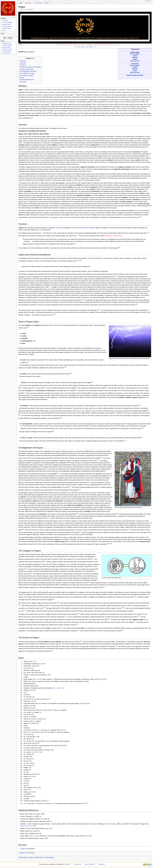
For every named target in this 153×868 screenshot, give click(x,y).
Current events (7, 24)
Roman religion (30, 853)
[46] (70, 487)
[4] (74, 94)
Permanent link (7, 51)
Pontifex (135, 57)
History (47, 3)
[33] (23, 393)
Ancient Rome (39, 858)
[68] (79, 614)
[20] (99, 310)
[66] (123, 608)
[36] (19, 415)
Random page (7, 28)
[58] (31, 573)
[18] (82, 300)
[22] (28, 327)
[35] (148, 410)
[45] (88, 482)
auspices (58, 228)
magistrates (85, 228)
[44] (58, 473)
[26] (92, 382)
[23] (28, 362)
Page (21, 3)
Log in (149, 1)
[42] (101, 458)
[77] (123, 630)
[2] (80, 92)
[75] (61, 628)
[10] (141, 217)
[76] (78, 630)
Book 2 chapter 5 (57, 688)
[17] (115, 276)
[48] (77, 514)
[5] (81, 94)
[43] (98, 460)
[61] (135, 596)
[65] (44, 608)
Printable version (7, 49)
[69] (143, 614)
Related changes (7, 45)
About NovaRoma (90, 864)
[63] (58, 602)
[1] (35, 92)
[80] (52, 651)
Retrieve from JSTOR (27, 826)
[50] (23, 529)
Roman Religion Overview (135, 75)
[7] (50, 104)
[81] (87, 803)
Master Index (23, 858)
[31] (107, 387)
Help (4, 30)
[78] (81, 641)
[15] (78, 260)
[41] (125, 440)
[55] (45, 561)
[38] (143, 428)
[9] (32, 117)
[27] (21, 387)
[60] (104, 587)
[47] (80, 489)
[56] (52, 564)
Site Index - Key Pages (85, 47)
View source (39, 3)
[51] (80, 532)
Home (21, 45)
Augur (135, 71)
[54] (93, 559)
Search (3, 33)
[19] (136, 304)
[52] (108, 544)
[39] (53, 431)
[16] (80, 260)
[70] (65, 616)
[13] (75, 243)
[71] (138, 616)
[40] (142, 437)
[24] (65, 367)
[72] (109, 619)
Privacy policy (78, 864)
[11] (148, 233)
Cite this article (7, 53)
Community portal (7, 22)
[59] (89, 582)
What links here (7, 43)
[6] (87, 99)
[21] (54, 314)
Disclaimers (102, 864)
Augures (31, 9)
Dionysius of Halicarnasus (114, 236)
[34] (140, 405)
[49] (117, 514)
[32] (76, 390)
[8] (49, 113)
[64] (19, 605)
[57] (26, 569)
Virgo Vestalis (135, 61)
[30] (76, 387)
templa (37, 230)
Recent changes (7, 26)
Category (22, 853)
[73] (134, 622)
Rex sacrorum (135, 54)
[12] (79, 235)
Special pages (7, 47)
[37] (61, 418)
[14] (119, 247)
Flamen (135, 56)
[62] (53, 599)
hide (33, 58)
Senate (74, 228)
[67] (24, 610)
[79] (116, 646)
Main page (6, 20)
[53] (111, 544)
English (31, 858)
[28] (34, 387)
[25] (71, 373)
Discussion (28, 3)
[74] (77, 624)
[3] (98, 92)
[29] (44, 387)
